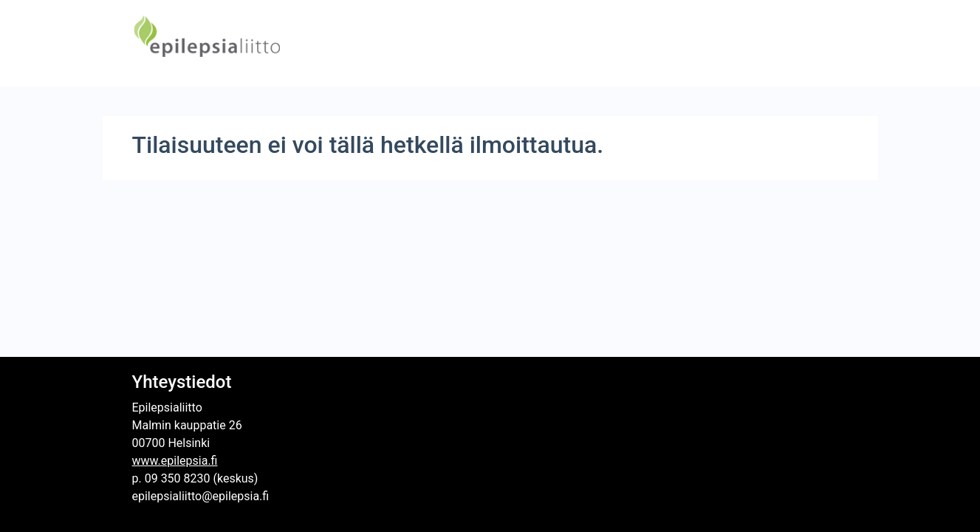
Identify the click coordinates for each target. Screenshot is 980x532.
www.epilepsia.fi (175, 461)
